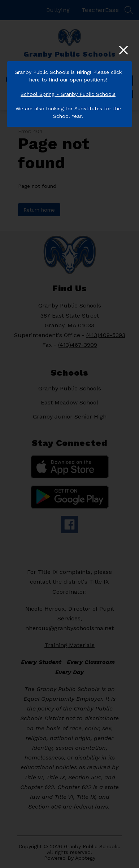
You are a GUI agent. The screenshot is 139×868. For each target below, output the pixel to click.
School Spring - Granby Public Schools (68, 94)
